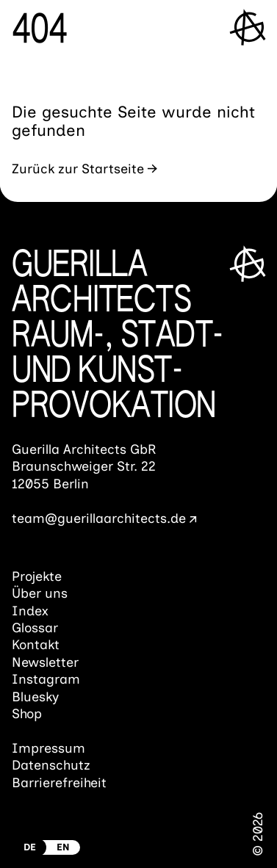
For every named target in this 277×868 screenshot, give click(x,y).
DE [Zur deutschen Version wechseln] (30, 847)
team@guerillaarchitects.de (99, 518)
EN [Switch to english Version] (63, 847)
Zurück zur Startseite (78, 169)
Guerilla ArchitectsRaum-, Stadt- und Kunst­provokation (118, 337)
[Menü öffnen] (249, 27)
